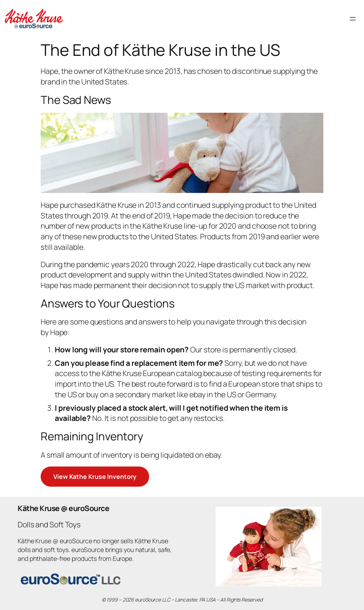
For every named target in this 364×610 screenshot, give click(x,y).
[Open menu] (353, 19)
